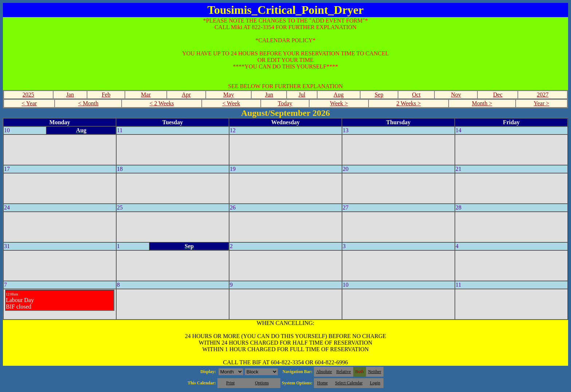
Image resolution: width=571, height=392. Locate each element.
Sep (379, 95)
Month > (482, 103)
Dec (498, 95)
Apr (186, 95)
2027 (543, 95)
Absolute (324, 372)
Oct (416, 95)
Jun (269, 95)
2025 (28, 95)
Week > (339, 103)
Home (322, 383)
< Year (29, 103)
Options (262, 383)
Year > (542, 103)
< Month (88, 103)
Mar (146, 95)
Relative (344, 372)
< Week (231, 103)
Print (230, 383)
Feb (106, 95)
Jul (302, 95)
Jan (70, 95)
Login (375, 383)
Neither (375, 372)
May (229, 95)
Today (285, 103)
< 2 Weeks (162, 103)
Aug (339, 95)
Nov (456, 95)
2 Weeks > (409, 103)
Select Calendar (349, 383)
